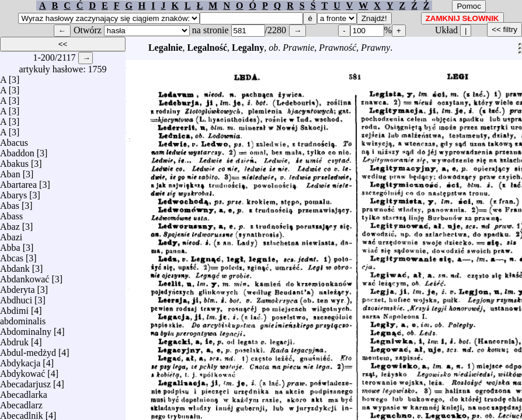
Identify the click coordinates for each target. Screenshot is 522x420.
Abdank (15, 266)
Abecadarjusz (25, 381)
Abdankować (25, 276)
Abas (10, 203)
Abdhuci (16, 297)
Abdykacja (20, 360)
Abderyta (18, 287)
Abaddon (17, 150)
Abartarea (18, 182)
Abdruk (14, 339)
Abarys (13, 192)
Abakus (14, 161)
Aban (10, 171)
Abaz (10, 224)
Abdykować (22, 371)
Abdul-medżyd (28, 350)
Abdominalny (26, 329)
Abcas (12, 255)
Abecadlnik (22, 413)
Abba (10, 245)
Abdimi (14, 308)
